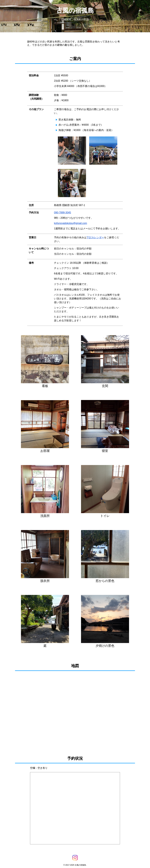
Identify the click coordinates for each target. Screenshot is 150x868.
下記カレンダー (95, 237)
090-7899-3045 (62, 213)
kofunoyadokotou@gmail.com (70, 223)
